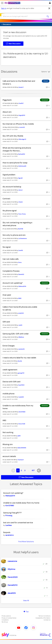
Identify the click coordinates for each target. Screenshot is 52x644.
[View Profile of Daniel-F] (21, 87)
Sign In (49, 3)
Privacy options (6, 616)
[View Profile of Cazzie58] (21, 397)
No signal (7, 247)
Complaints (5, 620)
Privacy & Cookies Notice (9, 618)
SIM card (6, 322)
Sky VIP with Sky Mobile (13, 136)
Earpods (7, 532)
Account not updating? (13, 283)
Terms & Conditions (44, 616)
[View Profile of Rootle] (20, 361)
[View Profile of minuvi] (20, 190)
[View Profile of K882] (20, 298)
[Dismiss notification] (49, 8)
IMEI (4, 420)
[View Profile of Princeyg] (9, 515)
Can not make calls (11, 259)
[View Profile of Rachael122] (22, 154)
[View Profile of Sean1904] (21, 385)
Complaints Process (11, 271)
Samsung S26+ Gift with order (16, 334)
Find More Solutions (26, 542)
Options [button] (44, 72)
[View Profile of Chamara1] (21, 460)
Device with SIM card (11, 382)
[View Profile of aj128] (19, 436)
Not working (8, 432)
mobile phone (8, 394)
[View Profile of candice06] (21, 349)
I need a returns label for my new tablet (19, 358)
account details (9, 456)
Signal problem (9, 175)
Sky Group (5, 622)
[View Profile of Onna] (20, 262)
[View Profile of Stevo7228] (22, 424)
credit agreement (10, 370)
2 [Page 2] (21, 470)
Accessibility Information (43, 618)
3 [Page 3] (25, 470)
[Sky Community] (13, 3)
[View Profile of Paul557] (21, 103)
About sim (7, 112)
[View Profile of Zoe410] (21, 250)
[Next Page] (39, 471)
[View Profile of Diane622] (21, 274)
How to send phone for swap (15, 163)
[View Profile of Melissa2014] (22, 286)
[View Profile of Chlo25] (21, 202)
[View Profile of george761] (21, 373)
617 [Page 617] (33, 470)
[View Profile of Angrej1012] (22, 115)
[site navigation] (2, 3)
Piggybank (7, 100)
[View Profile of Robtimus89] (22, 166)
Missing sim (8, 444)
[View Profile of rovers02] (22, 127)
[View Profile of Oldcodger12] (22, 139)
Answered (45, 100)
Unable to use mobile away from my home (21, 503)
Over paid (7, 295)
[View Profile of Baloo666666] (22, 448)
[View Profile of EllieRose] (21, 337)
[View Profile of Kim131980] (22, 412)
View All (26, 601)
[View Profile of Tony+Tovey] (22, 214)
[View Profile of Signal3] (20, 178)
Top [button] (27, 612)
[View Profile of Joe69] (20, 325)
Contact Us (47, 620)
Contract (6, 199)
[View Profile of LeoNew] (9, 525)
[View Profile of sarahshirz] (10, 535)
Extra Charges (9, 346)
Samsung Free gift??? (12, 513)
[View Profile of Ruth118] (21, 229)
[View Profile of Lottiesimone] (23, 238)
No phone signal (10, 211)
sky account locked (11, 187)
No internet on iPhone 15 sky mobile (18, 124)
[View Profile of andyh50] (21, 313)
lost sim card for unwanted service (18, 523)
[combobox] (24, 16)
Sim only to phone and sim (14, 235)
